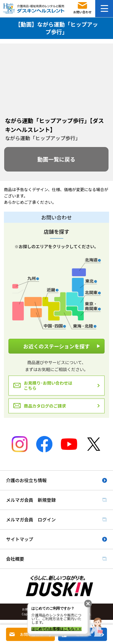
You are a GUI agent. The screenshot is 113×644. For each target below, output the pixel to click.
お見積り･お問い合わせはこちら (48, 385)
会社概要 (15, 559)
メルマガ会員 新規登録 (31, 500)
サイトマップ (20, 539)
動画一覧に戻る (56, 159)
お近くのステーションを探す (56, 346)
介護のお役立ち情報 (26, 480)
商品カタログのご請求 (45, 406)
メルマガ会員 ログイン (31, 519)
